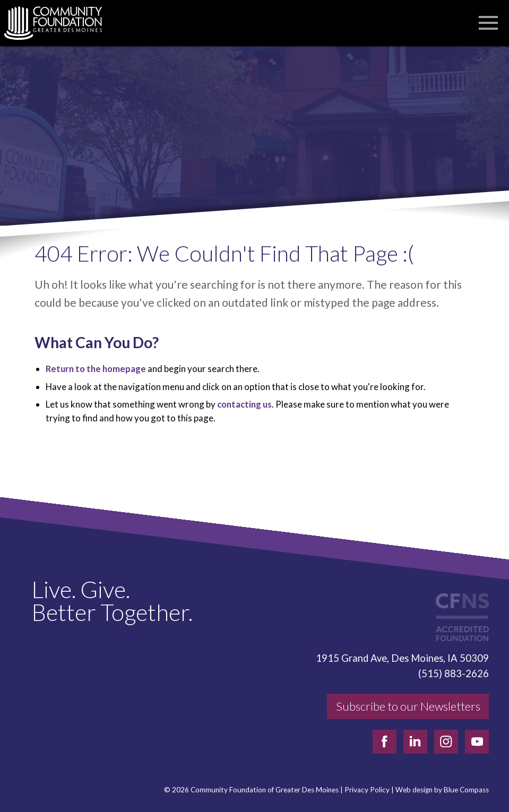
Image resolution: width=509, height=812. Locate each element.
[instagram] (446, 742)
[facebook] (385, 742)
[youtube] (477, 742)
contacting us (244, 404)
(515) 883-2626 (454, 673)
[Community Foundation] (58, 23)
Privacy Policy (367, 790)
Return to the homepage (96, 369)
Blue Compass (466, 790)
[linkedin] (415, 742)
